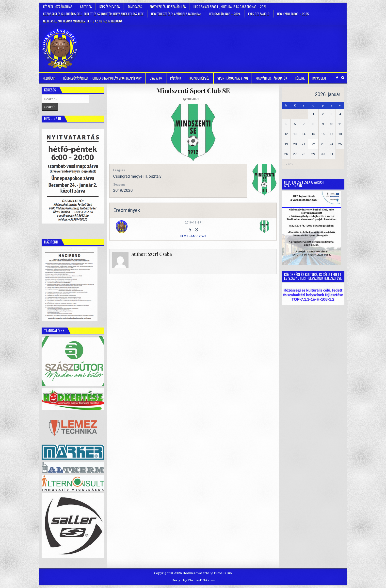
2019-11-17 (193, 223)
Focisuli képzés (199, 78)
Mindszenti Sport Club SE (193, 91)
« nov (289, 164)
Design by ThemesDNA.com (193, 580)
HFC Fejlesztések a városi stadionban (176, 14)
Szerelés (86, 7)
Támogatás (135, 7)
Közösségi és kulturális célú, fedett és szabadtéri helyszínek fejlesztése (93, 14)
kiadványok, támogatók (271, 78)
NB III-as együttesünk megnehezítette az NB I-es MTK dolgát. (84, 21)
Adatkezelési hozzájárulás (168, 7)
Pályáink (176, 78)
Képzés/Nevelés (110, 7)
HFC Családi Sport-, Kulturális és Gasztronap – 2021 (230, 7)
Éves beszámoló (259, 14)
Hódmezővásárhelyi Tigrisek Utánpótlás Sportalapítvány (102, 78)
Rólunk (300, 78)
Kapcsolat (319, 78)
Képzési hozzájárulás (58, 7)
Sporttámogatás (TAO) (233, 78)
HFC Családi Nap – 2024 (225, 14)
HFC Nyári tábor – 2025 (293, 14)
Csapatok (156, 78)
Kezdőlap (49, 78)
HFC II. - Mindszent (193, 236)
